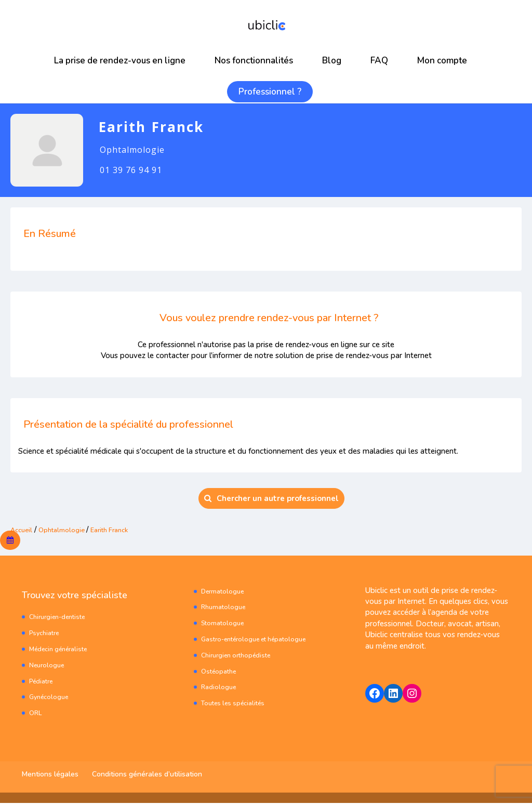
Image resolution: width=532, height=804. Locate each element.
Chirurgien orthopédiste (240, 656)
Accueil (23, 530)
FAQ (379, 61)
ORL (36, 714)
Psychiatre (46, 634)
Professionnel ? (270, 92)
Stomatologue (224, 624)
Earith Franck (123, 530)
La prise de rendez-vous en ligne (120, 61)
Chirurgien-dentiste (61, 618)
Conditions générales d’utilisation (147, 775)
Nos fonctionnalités (254, 61)
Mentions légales (50, 775)
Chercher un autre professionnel (271, 498)
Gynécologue (51, 698)
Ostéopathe (221, 672)
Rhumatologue (225, 608)
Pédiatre (43, 682)
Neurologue (49, 665)
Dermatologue (224, 592)
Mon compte (442, 61)
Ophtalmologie (69, 530)
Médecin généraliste (62, 649)
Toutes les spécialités (237, 704)
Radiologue (220, 688)
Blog (332, 61)
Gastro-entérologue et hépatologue (260, 640)
